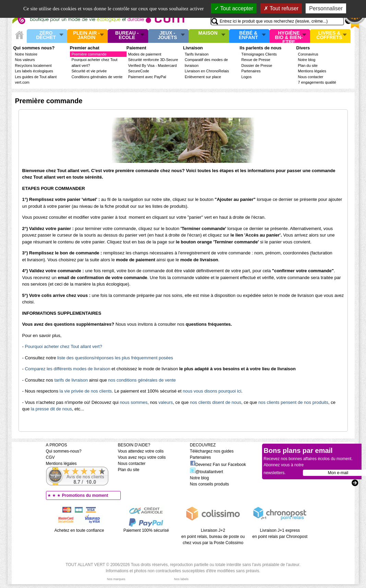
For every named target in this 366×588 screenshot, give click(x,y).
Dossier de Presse (257, 65)
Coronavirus (308, 54)
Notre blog (307, 60)
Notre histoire (26, 54)
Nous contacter (311, 77)
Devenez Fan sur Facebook (218, 465)
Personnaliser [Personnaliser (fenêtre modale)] (326, 8)
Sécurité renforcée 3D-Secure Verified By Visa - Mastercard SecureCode (153, 65)
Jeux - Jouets (167, 35)
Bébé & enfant (248, 35)
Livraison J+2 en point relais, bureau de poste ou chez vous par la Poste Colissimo (213, 537)
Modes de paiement (145, 54)
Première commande (89, 54)
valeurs (166, 402)
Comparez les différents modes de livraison (67, 369)
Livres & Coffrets (329, 35)
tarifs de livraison (71, 380)
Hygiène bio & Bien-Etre (289, 36)
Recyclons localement (33, 65)
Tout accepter (234, 8)
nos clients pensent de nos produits (293, 402)
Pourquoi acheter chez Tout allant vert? (63, 346)
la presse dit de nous (51, 409)
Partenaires (251, 71)
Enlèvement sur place (203, 77)
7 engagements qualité (317, 82)
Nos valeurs (25, 60)
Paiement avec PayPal (147, 77)
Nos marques (116, 579)
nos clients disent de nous (216, 402)
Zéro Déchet (46, 35)
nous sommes (134, 402)
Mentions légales (312, 71)
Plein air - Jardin (86, 35)
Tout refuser (281, 8)
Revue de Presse (256, 60)
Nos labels (181, 579)
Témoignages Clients (259, 54)
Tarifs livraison (197, 54)
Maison (208, 33)
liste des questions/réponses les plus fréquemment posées (115, 358)
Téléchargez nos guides (212, 451)
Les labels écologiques (34, 71)
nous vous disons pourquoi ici (212, 391)
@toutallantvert (207, 472)
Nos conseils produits (210, 484)
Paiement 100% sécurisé (146, 530)
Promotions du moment (85, 495)
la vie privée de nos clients (86, 391)
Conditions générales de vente (97, 77)
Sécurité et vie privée (89, 71)
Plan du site (308, 65)
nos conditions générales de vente (142, 380)
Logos (247, 77)
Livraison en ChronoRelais (207, 71)
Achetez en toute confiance (79, 530)
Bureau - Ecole (127, 35)
